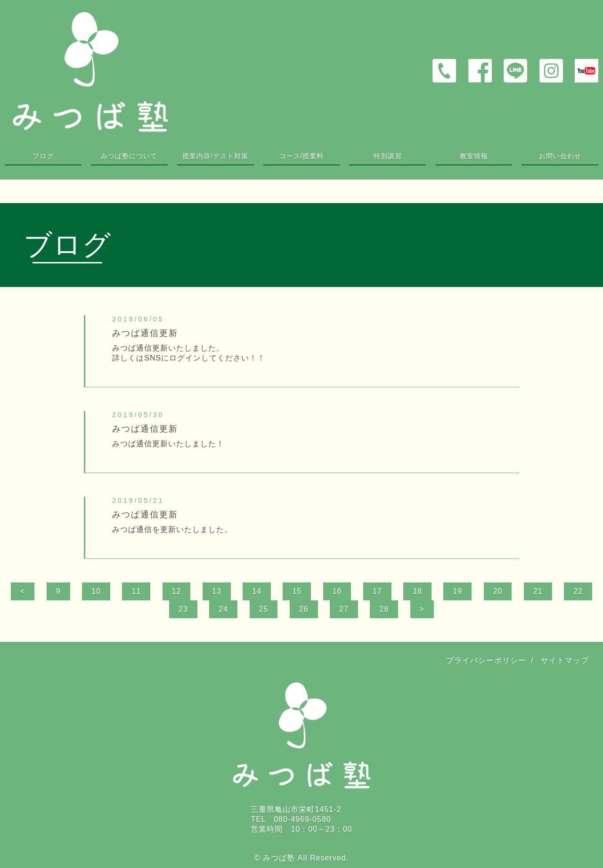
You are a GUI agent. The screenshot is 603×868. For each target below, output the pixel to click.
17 (377, 591)
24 (223, 609)
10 (96, 591)
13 (217, 591)
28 (384, 609)
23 (183, 609)
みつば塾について (129, 156)
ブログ (43, 156)
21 (538, 591)
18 (417, 591)
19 (457, 591)
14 (257, 591)
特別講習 (388, 156)
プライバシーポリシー (486, 660)
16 (337, 591)
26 (304, 609)
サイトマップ (565, 660)
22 (578, 591)
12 (177, 591)
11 (136, 591)
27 (344, 609)
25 (264, 609)
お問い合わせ (560, 156)
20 (498, 591)
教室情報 (474, 156)
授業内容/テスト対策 (215, 156)
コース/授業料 (302, 156)
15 (297, 591)
